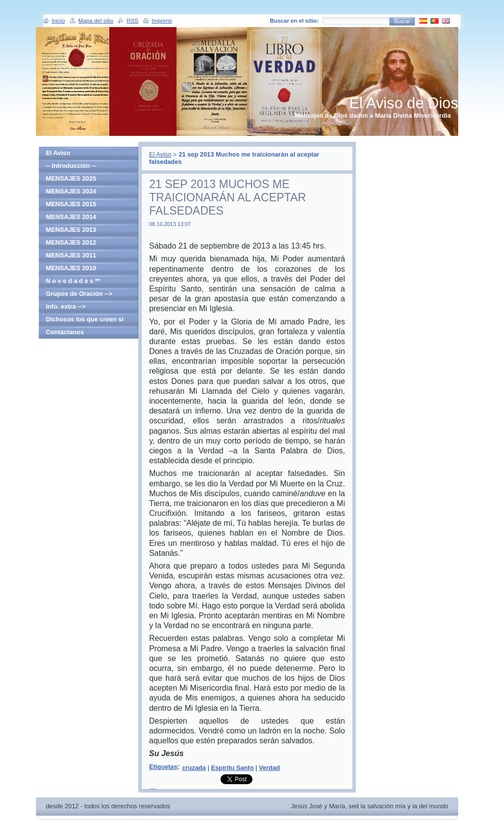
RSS (132, 21)
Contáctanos (65, 332)
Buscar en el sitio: (294, 21)
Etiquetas (163, 767)
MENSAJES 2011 (71, 255)
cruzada (194, 768)
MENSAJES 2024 (71, 191)
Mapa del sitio (96, 21)
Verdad (269, 768)
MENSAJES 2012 (71, 242)
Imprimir (162, 21)
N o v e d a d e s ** (73, 281)
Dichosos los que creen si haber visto (85, 321)
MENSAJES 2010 (71, 268)
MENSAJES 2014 (71, 217)
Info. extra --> (66, 306)
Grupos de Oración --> (79, 294)
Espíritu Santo (233, 768)
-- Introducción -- (71, 166)
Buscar (402, 21)
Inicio (58, 21)
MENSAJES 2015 (71, 204)
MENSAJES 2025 (71, 178)
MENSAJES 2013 (71, 230)
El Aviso (160, 154)
